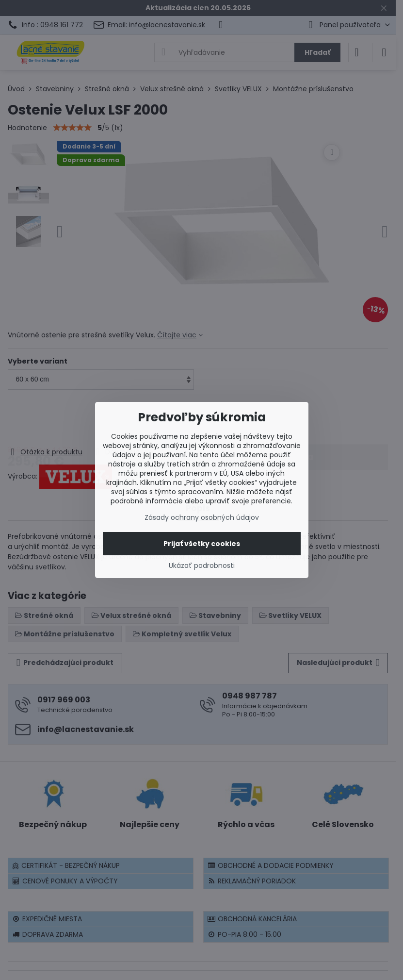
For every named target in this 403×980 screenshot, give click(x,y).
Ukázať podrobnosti (202, 566)
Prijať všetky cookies (202, 544)
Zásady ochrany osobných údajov (202, 517)
